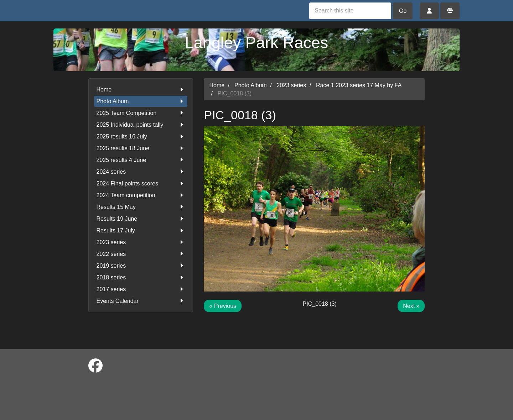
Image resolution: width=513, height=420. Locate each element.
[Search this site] (350, 11)
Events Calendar (141, 301)
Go (403, 11)
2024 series (141, 172)
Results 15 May (141, 207)
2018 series (141, 277)
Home (141, 90)
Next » (411, 306)
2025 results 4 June (141, 160)
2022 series (141, 254)
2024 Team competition (141, 195)
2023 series (141, 242)
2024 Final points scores (141, 183)
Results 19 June (141, 219)
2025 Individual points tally (141, 125)
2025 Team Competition (141, 113)
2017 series (141, 289)
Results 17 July (141, 230)
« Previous (223, 306)
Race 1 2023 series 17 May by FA (359, 85)
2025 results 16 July (141, 136)
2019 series (141, 266)
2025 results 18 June (141, 148)
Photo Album (141, 101)
